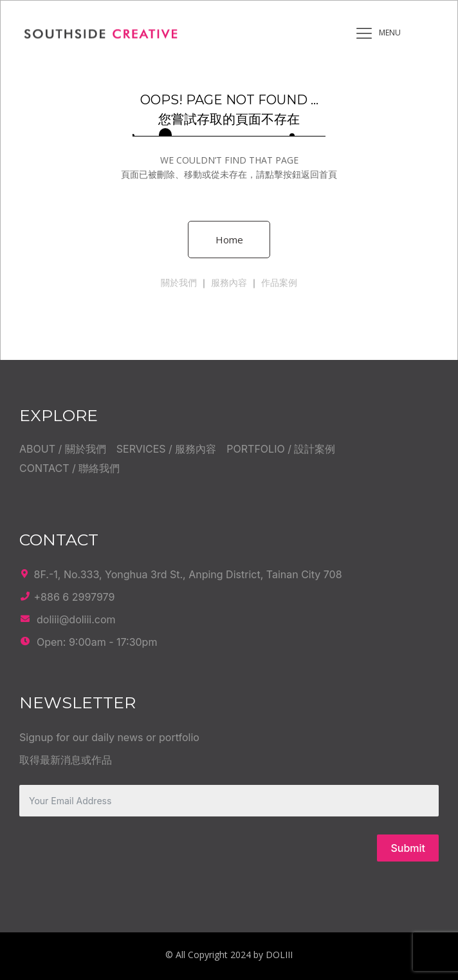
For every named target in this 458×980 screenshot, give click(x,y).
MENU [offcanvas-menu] (375, 33)
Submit (408, 848)
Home (229, 240)
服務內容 (229, 282)
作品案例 (279, 282)
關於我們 (179, 282)
